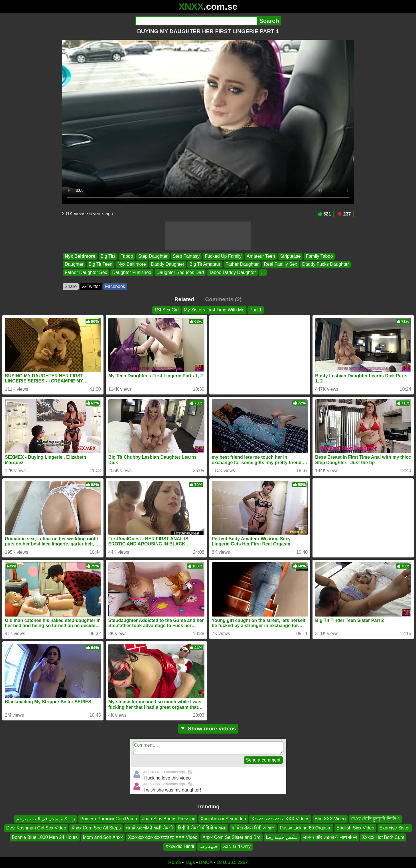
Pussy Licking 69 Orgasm (306, 828)
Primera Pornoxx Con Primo (108, 819)
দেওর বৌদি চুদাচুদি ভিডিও (375, 819)
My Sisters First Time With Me (214, 310)
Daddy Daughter (168, 264)
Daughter (74, 264)
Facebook (115, 286)
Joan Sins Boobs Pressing (169, 819)
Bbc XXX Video (330, 819)
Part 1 (256, 310)
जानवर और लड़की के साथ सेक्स (330, 837)
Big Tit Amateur (205, 264)
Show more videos (208, 729)
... (263, 272)
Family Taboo (319, 256)
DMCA (206, 862)
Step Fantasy (186, 256)
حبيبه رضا (209, 846)
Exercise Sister (395, 828)
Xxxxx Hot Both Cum (383, 837)
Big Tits (108, 256)
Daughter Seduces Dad (180, 272)
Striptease (290, 256)
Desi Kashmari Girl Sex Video (36, 828)
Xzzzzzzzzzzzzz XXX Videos (280, 819)
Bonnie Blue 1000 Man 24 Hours (45, 837)
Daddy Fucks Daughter (325, 264)
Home (174, 862)
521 (324, 214)
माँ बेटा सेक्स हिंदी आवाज (253, 828)
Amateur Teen (261, 256)
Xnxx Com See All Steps (96, 828)
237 (344, 214)
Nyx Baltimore (80, 256)
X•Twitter (91, 286)
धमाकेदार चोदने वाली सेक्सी (149, 828)
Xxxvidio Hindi (180, 846)
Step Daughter (153, 256)
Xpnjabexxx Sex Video (223, 819)
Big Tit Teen (100, 264)
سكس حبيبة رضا (282, 837)
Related (184, 299)
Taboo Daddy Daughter (232, 272)
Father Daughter (242, 264)
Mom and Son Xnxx (103, 837)
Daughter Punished (132, 272)
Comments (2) (223, 299)
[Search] (196, 21)
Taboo (127, 256)
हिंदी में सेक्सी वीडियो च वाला (202, 828)
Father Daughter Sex (86, 272)
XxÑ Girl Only (237, 846)
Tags (190, 862)
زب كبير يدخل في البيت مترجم (46, 819)
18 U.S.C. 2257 (232, 862)
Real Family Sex (280, 264)
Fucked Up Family (223, 256)
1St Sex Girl (166, 310)
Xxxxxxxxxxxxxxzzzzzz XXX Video (163, 837)
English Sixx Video (355, 828)
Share (71, 286)
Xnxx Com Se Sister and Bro (232, 837)
